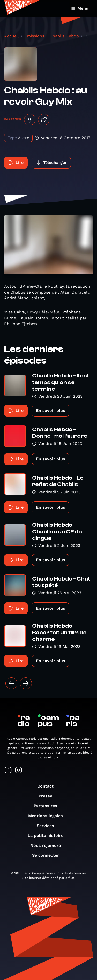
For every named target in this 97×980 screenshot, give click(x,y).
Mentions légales (48, 816)
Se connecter (48, 855)
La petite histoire (48, 836)
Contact (48, 786)
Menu (80, 8)
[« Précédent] (11, 683)
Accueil (12, 36)
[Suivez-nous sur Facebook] (8, 771)
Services (48, 826)
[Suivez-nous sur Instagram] (19, 771)
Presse (48, 796)
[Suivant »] (26, 683)
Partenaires (48, 806)
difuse (70, 878)
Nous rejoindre (48, 845)
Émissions (34, 36)
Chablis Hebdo (64, 36)
